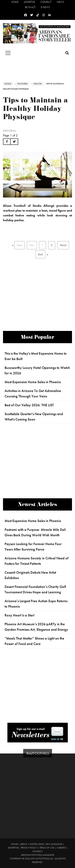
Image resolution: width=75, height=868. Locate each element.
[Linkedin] (50, 15)
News (60, 2)
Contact (46, 2)
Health (38, 84)
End (40, 254)
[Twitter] (32, 15)
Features (22, 84)
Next (63, 245)
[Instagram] (44, 15)
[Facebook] (26, 15)
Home (15, 2)
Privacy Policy (29, 848)
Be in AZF (30, 7)
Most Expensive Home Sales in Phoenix (33, 382)
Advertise (29, 2)
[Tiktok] (38, 15)
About (24, 844)
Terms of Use (47, 848)
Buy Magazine (54, 844)
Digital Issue (37, 844)
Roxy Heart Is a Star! (20, 615)
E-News (45, 7)
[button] (7, 142)
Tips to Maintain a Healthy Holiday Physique (35, 110)
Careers (61, 848)
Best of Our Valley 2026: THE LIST (29, 405)
